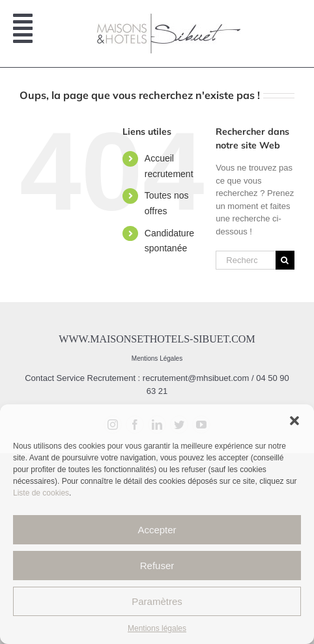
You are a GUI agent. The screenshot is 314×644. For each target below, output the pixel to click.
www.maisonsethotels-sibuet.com (157, 339)
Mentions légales (157, 628)
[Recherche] (285, 260)
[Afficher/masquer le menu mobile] (24, 34)
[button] (294, 421)
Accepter (157, 530)
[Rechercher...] (246, 260)
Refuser (157, 566)
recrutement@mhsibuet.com (196, 378)
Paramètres (157, 601)
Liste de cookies (41, 493)
